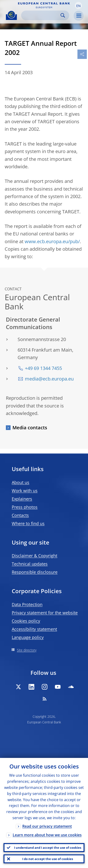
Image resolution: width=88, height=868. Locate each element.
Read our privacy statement (47, 826)
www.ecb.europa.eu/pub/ (52, 241)
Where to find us (28, 523)
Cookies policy (26, 621)
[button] (78, 5)
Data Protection (27, 604)
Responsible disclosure (35, 572)
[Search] (41, 15)
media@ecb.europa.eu (49, 379)
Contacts (20, 515)
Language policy (28, 637)
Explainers (22, 499)
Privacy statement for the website (45, 613)
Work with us (25, 491)
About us (21, 482)
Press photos (25, 507)
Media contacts (30, 428)
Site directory (27, 650)
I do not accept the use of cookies (48, 859)
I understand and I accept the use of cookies (48, 848)
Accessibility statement (34, 629)
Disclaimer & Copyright (34, 556)
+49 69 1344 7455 (43, 368)
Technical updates (30, 564)
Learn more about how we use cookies (47, 835)
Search (63, 15)
